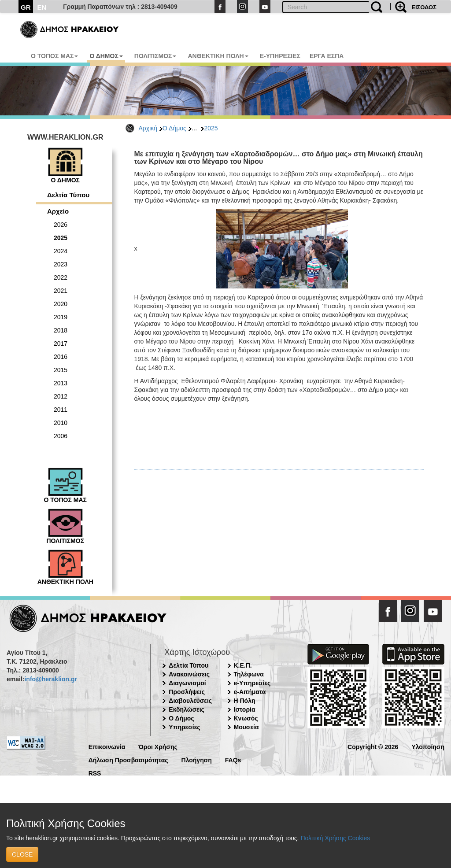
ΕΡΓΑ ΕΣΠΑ (327, 56)
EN (42, 7)
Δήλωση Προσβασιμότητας (128, 759)
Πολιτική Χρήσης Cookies (335, 838)
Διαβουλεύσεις (190, 701)
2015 (61, 370)
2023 (61, 264)
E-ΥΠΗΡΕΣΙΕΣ (280, 56)
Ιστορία (245, 709)
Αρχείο (58, 211)
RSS (95, 773)
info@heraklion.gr (50, 679)
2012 (61, 396)
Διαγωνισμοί (187, 683)
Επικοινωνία (107, 746)
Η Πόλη (245, 701)
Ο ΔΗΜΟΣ (106, 56)
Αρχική (148, 128)
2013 (61, 383)
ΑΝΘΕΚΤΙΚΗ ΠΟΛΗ (218, 56)
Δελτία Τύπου (68, 195)
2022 (61, 277)
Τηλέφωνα (249, 674)
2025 (211, 128)
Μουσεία (246, 727)
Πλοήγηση (197, 759)
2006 (61, 436)
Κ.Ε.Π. (243, 665)
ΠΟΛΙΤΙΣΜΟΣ (155, 56)
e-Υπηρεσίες (252, 683)
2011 (61, 410)
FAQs (233, 759)
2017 (61, 344)
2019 (61, 317)
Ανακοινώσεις (189, 674)
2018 (61, 330)
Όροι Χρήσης (158, 746)
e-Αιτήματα (250, 692)
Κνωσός (246, 718)
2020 (61, 304)
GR (26, 7)
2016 (61, 357)
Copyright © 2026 (373, 746)
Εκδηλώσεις (187, 709)
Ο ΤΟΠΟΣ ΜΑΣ (54, 56)
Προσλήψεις (187, 692)
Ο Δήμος (174, 128)
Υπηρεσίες (184, 727)
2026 (61, 225)
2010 (61, 423)
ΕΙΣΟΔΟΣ (424, 7)
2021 (61, 291)
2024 (61, 251)
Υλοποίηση (428, 746)
